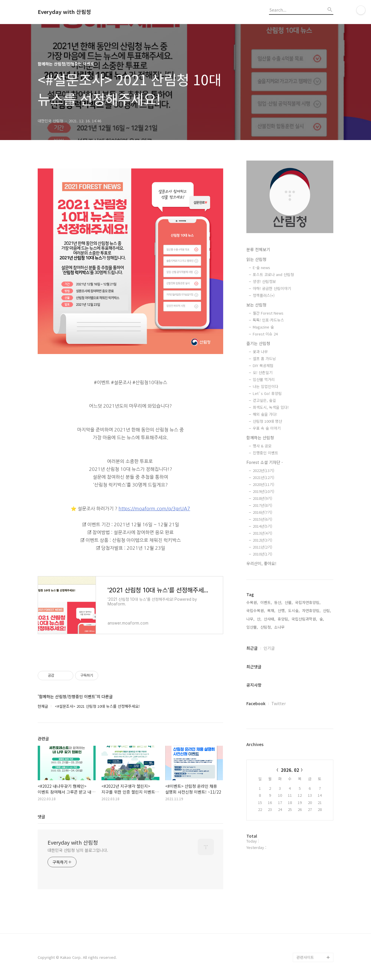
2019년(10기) (263, 491)
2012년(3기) (262, 540)
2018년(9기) (262, 498)
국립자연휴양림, (308, 602)
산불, (289, 602)
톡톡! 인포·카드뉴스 (268, 320)
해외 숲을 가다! (265, 414)
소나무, (280, 627)
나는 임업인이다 (265, 386)
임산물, (252, 627)
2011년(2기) (262, 547)
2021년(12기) (263, 477)
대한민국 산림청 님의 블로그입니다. (78, 850)
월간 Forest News (268, 313)
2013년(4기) (262, 533)
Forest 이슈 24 (265, 334)
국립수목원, (256, 610)
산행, (282, 610)
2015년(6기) (262, 519)
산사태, (270, 619)
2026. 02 (290, 770)
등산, (278, 602)
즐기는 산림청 (258, 343)
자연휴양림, (311, 610)
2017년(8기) (262, 505)
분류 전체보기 (258, 249)
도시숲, (294, 610)
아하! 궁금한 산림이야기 (272, 288)
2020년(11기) (263, 484)
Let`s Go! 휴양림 (267, 393)
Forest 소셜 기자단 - (265, 462)
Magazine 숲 (263, 327)
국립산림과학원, (304, 619)
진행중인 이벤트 (265, 453)
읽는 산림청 (256, 259)
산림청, (266, 627)
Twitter (279, 703)
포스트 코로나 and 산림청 (273, 274)
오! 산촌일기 (263, 372)
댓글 (41, 816)
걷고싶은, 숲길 (264, 400)
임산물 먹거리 (264, 379)
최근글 (252, 648)
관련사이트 (305, 957)
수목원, (252, 602)
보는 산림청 (256, 305)
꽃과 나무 (260, 352)
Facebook (256, 703)
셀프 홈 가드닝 (264, 359)
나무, (250, 619)
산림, (327, 610)
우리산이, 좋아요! (261, 563)
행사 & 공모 (262, 446)
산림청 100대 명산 (267, 421)
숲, (322, 619)
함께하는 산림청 (260, 438)
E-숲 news (261, 267)
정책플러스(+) (264, 295)
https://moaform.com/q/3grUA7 (154, 509)
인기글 (269, 648)
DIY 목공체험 (263, 365)
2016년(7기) (262, 512)
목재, (271, 610)
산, (259, 619)
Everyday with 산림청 (64, 12)
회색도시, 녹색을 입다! (271, 407)
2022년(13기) (263, 470)
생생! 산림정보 (264, 281)
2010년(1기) (262, 554)
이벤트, (266, 602)
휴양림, (283, 619)
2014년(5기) (262, 526)
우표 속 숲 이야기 (267, 428)
